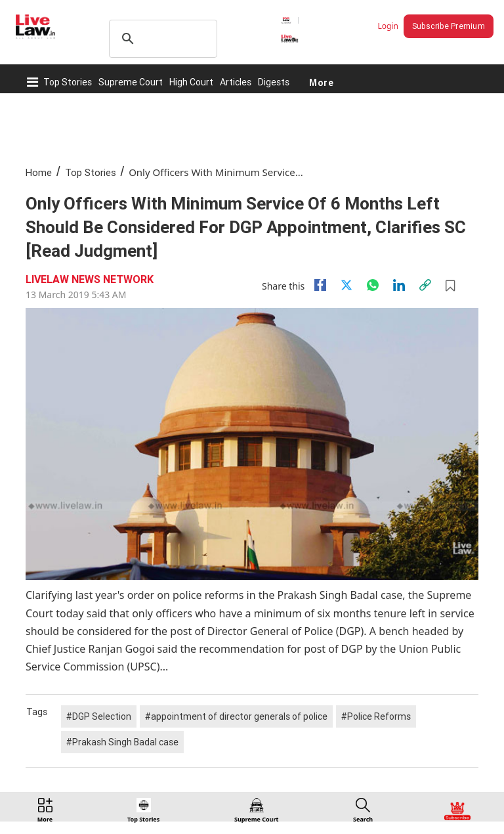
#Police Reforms (376, 716)
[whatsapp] (373, 285)
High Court (191, 82)
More (321, 82)
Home (39, 172)
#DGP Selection (99, 716)
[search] (161, 39)
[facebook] (320, 285)
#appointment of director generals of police (236, 716)
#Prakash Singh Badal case (122, 742)
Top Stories (68, 82)
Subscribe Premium (449, 26)
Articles (236, 82)
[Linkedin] (399, 285)
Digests (274, 82)
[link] (425, 285)
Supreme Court (131, 82)
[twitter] (346, 285)
